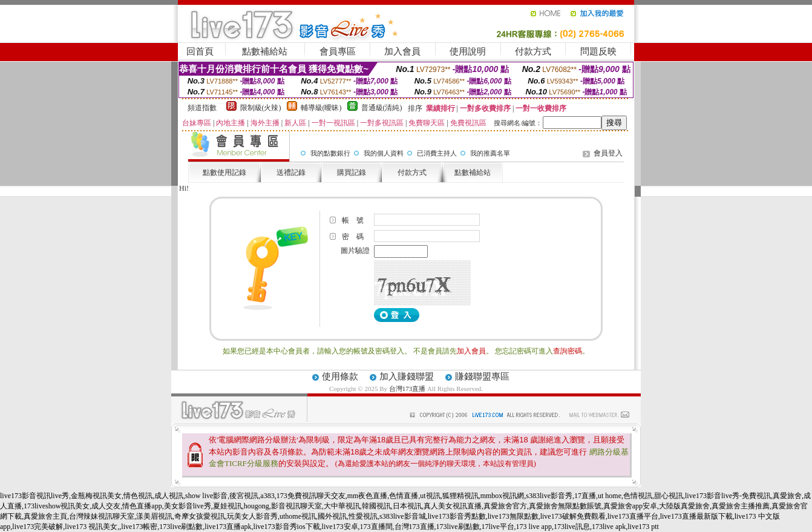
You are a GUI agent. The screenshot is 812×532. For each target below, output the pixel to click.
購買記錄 (352, 172)
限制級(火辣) (261, 108)
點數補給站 (265, 51)
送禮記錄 (291, 172)
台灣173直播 (408, 389)
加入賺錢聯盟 (407, 376)
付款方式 (533, 51)
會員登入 (608, 153)
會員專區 (338, 51)
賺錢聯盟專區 (482, 376)
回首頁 (200, 51)
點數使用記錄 (224, 172)
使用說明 (468, 51)
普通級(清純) (382, 108)
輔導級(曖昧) (321, 108)
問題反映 (598, 51)
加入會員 (402, 51)
